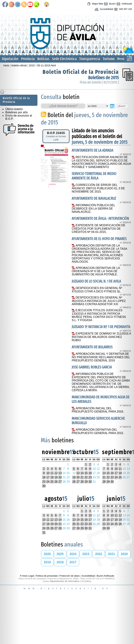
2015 (32, 65)
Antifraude (124, 4)
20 (60, 477)
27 (60, 482)
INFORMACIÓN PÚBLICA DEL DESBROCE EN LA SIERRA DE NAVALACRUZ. (93, 209)
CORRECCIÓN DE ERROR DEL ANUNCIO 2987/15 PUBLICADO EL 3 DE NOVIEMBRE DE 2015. (98, 188)
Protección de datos (70, 576)
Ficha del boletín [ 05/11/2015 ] (99, 82)
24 (48, 482)
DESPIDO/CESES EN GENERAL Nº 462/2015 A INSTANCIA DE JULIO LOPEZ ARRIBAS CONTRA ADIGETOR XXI (99, 301)
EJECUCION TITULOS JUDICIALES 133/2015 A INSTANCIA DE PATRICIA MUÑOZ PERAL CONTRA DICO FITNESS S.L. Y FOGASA (99, 315)
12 (56, 473)
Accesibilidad (104, 9)
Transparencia (90, 59)
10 (48, 473)
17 (48, 477)
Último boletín (14, 109)
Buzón (109, 4)
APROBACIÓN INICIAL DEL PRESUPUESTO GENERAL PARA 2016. (98, 410)
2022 (99, 554)
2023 (86, 554)
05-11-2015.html (46, 65)
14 (82, 473)
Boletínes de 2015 (103, 78)
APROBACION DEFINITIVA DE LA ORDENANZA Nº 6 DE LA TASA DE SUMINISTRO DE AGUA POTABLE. (96, 271)
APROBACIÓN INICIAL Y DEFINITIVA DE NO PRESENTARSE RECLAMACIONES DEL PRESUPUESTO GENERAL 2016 (101, 357)
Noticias (43, 59)
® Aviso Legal (27, 576)
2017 (73, 562)
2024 (73, 554)
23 (44, 482)
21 (82, 477)
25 (52, 482)
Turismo (109, 59)
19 (56, 477)
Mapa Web (95, 4)
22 (86, 477)
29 (86, 482)
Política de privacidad (47, 576)
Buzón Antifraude (105, 576)
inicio (6, 65)
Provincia (28, 59)
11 (52, 473)
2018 (60, 562)
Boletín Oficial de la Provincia (81, 72)
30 (44, 486)
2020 (124, 554)
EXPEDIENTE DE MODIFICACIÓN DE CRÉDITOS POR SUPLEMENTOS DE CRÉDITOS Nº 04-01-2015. (98, 229)
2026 (47, 554)
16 (44, 477)
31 (44, 533)
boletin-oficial (19, 65)
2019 (47, 562)
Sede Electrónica (64, 59)
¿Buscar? (122, 106)
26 (56, 482)
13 (60, 473)
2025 (60, 554)
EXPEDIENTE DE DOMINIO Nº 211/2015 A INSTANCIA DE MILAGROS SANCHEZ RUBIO (101, 337)
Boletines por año (17, 112)
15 (86, 473)
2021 (112, 554)
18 (52, 477)
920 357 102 (123, 9)
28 (82, 482)
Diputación (10, 59)
